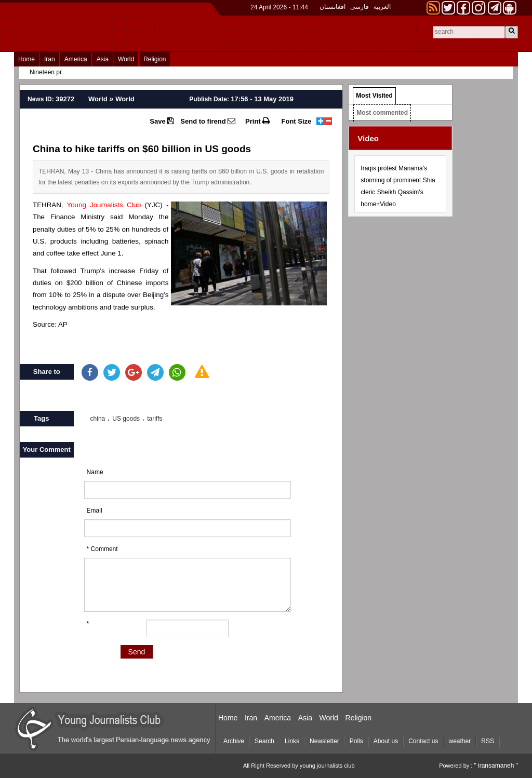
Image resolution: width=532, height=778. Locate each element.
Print (257, 121)
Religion (155, 59)
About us (386, 741)
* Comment (102, 549)
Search (264, 741)
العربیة (382, 7)
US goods (126, 419)
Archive (234, 741)
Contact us (423, 741)
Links (292, 741)
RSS (488, 741)
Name (95, 472)
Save (162, 121)
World (126, 59)
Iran (50, 59)
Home (26, 59)
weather (460, 741)
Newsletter (324, 741)
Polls (356, 741)
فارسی (360, 7)
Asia (103, 59)
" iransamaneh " (496, 766)
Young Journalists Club (104, 205)
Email (95, 511)
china (98, 419)
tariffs (155, 419)
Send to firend (208, 121)
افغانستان (332, 7)
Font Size (297, 121)
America (76, 59)
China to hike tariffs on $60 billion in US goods (142, 149)
